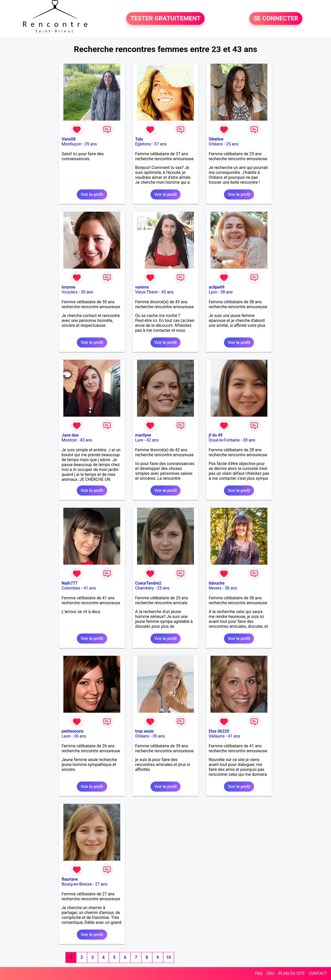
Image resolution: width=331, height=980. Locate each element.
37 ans (161, 144)
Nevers (215, 588)
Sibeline (216, 139)
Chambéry (145, 588)
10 (169, 957)
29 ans (91, 144)
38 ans (227, 292)
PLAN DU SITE (292, 973)
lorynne (68, 287)
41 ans (90, 588)
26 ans (80, 736)
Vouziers (70, 292)
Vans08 (69, 139)
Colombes (71, 588)
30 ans (87, 292)
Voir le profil (92, 194)
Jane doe (70, 435)
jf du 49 (216, 435)
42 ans (153, 440)
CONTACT (318, 973)
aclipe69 (217, 287)
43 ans (167, 292)
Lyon (213, 292)
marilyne (143, 435)
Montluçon (71, 144)
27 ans (101, 884)
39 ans (159, 736)
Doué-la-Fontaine (224, 440)
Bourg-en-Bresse (77, 884)
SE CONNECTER (276, 19)
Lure (139, 440)
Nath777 (69, 583)
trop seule (144, 731)
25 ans (232, 144)
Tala (139, 139)
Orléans (216, 144)
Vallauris (217, 736)
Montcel (69, 440)
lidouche (217, 583)
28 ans (249, 440)
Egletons (143, 144)
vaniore (142, 287)
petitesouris (73, 731)
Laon (66, 736)
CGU (270, 973)
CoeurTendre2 (148, 583)
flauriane (70, 879)
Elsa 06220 (219, 731)
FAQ (259, 973)
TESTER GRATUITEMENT (165, 19)
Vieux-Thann (147, 292)
